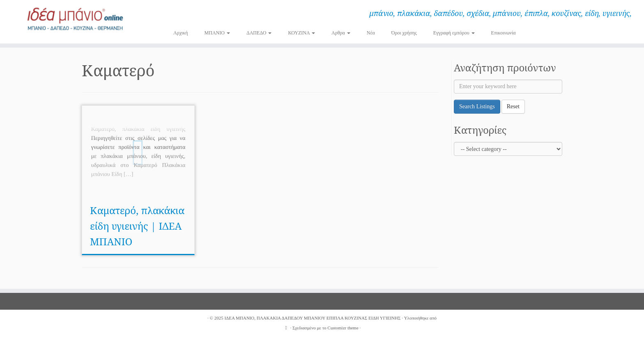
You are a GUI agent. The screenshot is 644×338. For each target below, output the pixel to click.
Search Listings (477, 106)
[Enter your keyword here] (508, 87)
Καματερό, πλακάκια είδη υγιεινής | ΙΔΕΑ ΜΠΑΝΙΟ (137, 226)
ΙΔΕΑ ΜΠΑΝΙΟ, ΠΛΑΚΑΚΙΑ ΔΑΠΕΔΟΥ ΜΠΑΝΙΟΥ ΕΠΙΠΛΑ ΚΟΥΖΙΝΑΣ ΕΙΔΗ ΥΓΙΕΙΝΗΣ (312, 318)
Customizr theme (343, 328)
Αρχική (181, 33)
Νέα (371, 33)
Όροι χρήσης (404, 33)
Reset (513, 106)
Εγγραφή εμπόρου (454, 33)
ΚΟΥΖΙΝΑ (301, 33)
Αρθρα (341, 33)
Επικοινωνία (504, 33)
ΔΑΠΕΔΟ (259, 33)
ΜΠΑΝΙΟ (217, 33)
